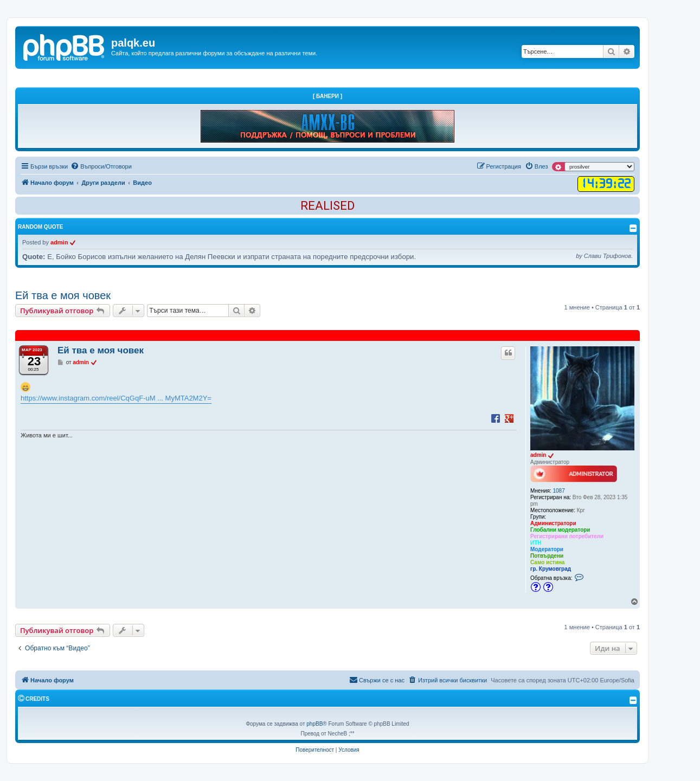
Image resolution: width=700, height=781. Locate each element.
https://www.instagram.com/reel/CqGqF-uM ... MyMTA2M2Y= (116, 398)
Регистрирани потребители (567, 536)
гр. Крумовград (551, 569)
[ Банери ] (327, 96)
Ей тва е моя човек (63, 295)
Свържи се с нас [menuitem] (377, 680)
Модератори (547, 549)
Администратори (553, 523)
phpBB (314, 724)
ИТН (536, 543)
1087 (559, 491)
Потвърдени (547, 556)
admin (59, 242)
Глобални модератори (560, 530)
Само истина (547, 562)
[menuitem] (101, 166)
